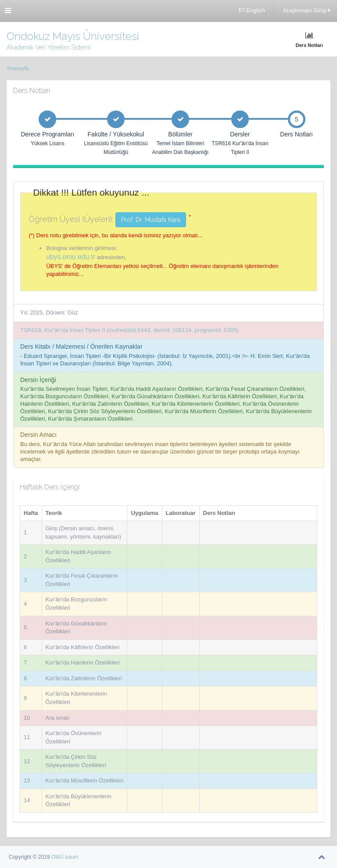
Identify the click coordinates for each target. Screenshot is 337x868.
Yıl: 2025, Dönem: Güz (49, 313)
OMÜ (58, 857)
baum (72, 857)
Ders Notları (309, 40)
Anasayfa (18, 68)
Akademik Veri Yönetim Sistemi (49, 47)
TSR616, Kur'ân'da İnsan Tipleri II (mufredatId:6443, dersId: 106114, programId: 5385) (129, 330)
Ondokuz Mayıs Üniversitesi (73, 36)
